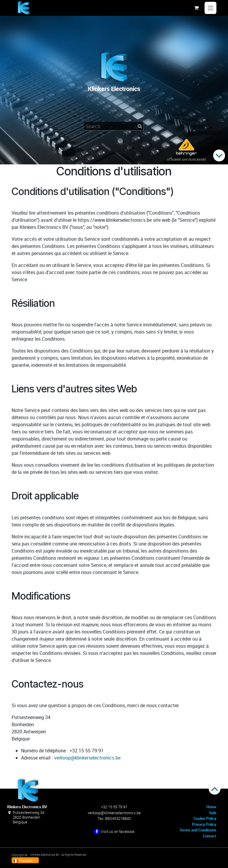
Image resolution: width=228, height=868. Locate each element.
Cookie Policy (205, 818)
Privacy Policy (204, 824)
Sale (213, 813)
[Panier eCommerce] (196, 8)
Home (211, 807)
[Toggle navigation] (210, 8)
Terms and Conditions (198, 830)
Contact (210, 836)
